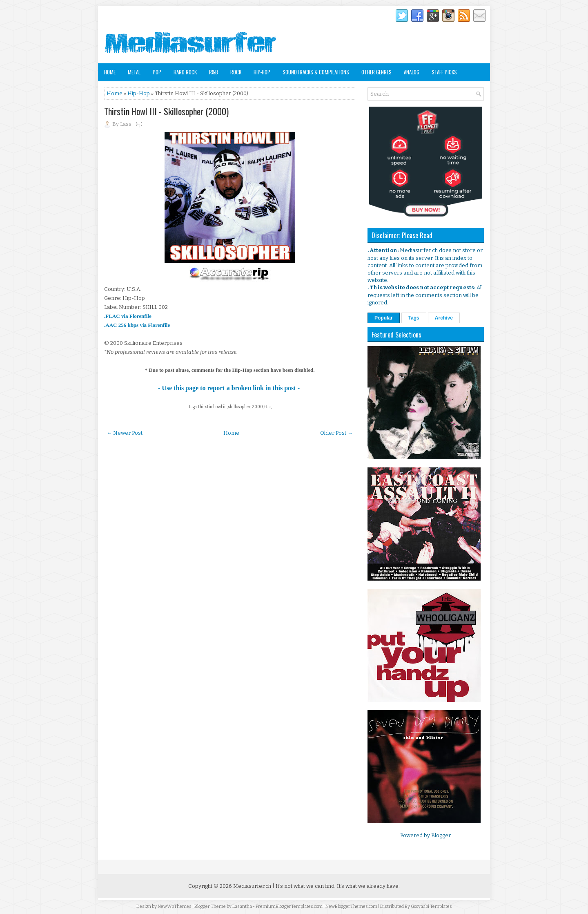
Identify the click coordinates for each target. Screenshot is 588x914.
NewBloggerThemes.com (351, 906)
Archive (444, 318)
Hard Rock (185, 72)
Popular (384, 318)
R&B (214, 72)
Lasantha (242, 906)
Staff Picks (444, 72)
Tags (414, 318)
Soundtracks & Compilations (316, 72)
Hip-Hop (262, 72)
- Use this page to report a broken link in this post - (230, 388)
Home (110, 72)
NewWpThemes (175, 906)
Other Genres (376, 72)
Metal (134, 72)
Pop (157, 72)
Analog (412, 72)
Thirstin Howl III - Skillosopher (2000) (166, 111)
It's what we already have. (368, 886)
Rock (236, 72)
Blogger (441, 835)
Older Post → (336, 433)
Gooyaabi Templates (431, 906)
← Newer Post (125, 433)
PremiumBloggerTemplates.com (289, 906)
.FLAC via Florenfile (128, 316)
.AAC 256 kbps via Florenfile (137, 325)
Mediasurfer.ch (252, 886)
